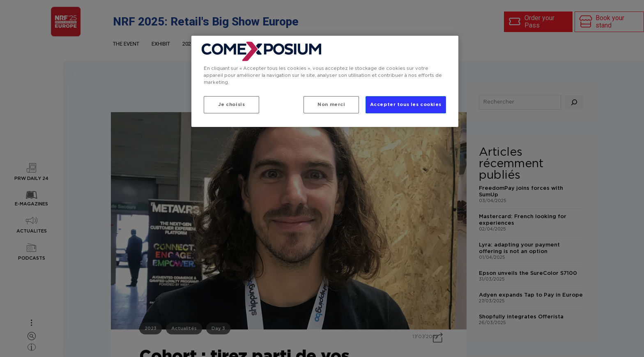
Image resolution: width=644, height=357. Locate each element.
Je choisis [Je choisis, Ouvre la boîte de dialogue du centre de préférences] (232, 105)
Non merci (331, 105)
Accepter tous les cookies (406, 105)
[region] (325, 81)
